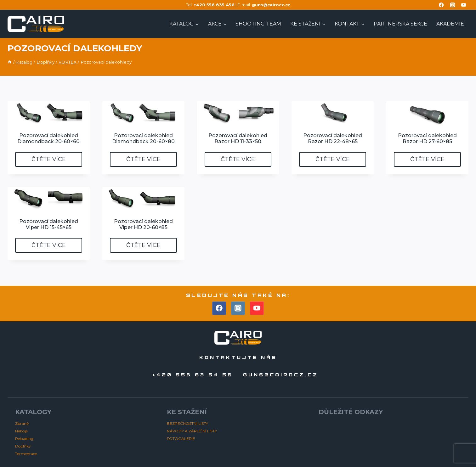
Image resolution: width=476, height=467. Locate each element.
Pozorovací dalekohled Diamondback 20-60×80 (143, 138)
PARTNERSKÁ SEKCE (400, 24)
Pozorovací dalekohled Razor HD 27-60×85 (427, 138)
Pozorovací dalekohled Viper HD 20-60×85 (143, 224)
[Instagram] (453, 5)
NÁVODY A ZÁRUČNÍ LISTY (192, 431)
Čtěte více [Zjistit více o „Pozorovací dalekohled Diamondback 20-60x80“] (143, 159)
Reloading (24, 439)
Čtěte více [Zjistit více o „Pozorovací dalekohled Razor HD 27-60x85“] (427, 159)
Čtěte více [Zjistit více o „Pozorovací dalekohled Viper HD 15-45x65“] (49, 245)
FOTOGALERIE (181, 439)
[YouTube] (464, 5)
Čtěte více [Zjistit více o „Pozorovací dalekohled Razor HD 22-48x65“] (333, 159)
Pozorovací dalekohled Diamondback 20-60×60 (48, 138)
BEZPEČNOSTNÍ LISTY (187, 423)
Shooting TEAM (258, 24)
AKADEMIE (450, 24)
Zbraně (22, 423)
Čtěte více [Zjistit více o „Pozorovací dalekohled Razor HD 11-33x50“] (238, 159)
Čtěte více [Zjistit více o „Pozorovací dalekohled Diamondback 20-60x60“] (49, 159)
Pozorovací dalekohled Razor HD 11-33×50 (238, 138)
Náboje (21, 431)
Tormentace (26, 454)
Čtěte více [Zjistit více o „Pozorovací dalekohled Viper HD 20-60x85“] (143, 245)
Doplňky (23, 446)
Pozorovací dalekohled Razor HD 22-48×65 (333, 138)
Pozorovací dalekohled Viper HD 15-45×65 (49, 224)
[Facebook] (442, 5)
